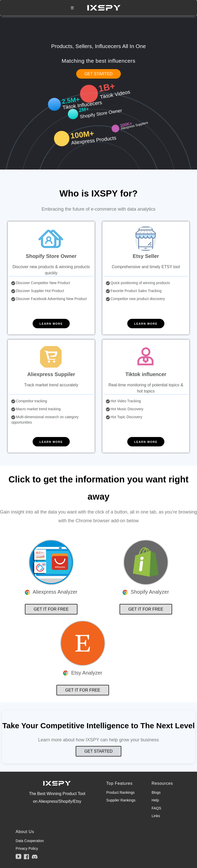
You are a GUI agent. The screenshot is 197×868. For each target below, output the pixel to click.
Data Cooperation (30, 841)
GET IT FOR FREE (51, 609)
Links (156, 816)
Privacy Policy (27, 848)
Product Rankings (120, 792)
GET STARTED (98, 74)
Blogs (156, 792)
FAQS (156, 808)
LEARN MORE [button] (51, 324)
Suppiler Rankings (121, 800)
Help (155, 800)
